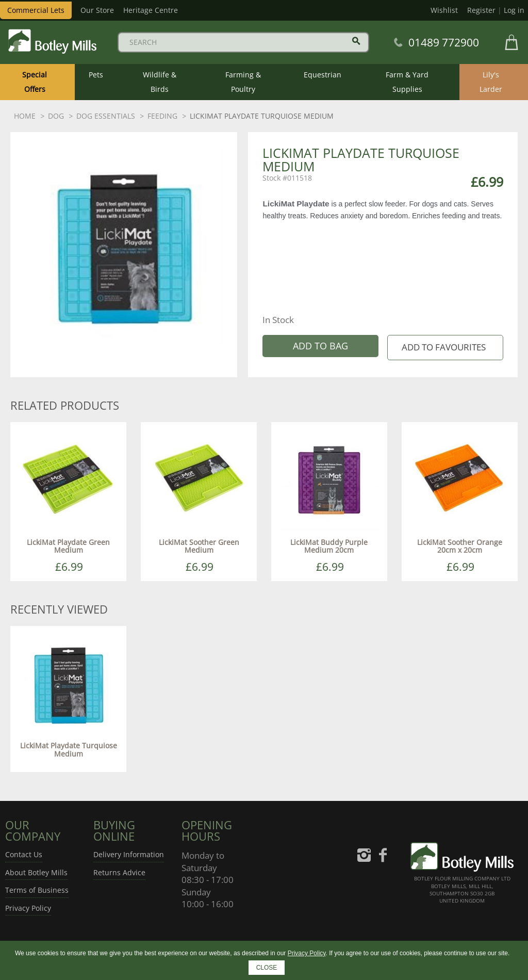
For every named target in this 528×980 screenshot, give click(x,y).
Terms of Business (37, 890)
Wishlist (444, 10)
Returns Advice (119, 872)
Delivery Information (129, 854)
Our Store (97, 10)
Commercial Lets (36, 10)
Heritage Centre (151, 10)
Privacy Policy (28, 908)
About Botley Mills (36, 872)
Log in (514, 10)
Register (481, 10)
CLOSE (267, 968)
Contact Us (24, 854)
